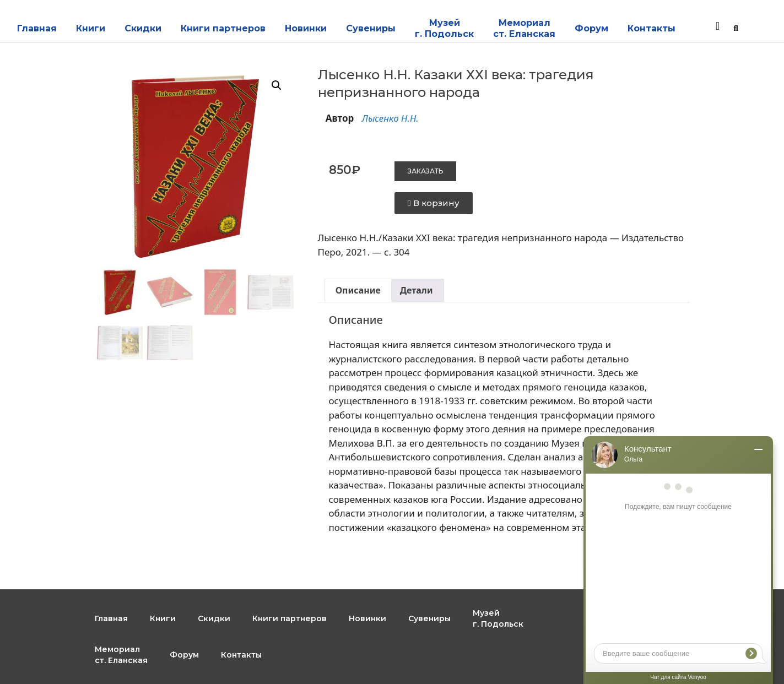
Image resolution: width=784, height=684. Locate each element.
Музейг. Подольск (444, 28)
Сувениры (371, 28)
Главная (37, 28)
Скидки (143, 28)
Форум (591, 28)
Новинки (306, 28)
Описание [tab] (358, 290)
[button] (277, 85)
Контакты (651, 28)
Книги (91, 28)
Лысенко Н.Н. (390, 118)
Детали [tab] (417, 290)
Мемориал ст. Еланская (524, 28)
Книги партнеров (223, 28)
